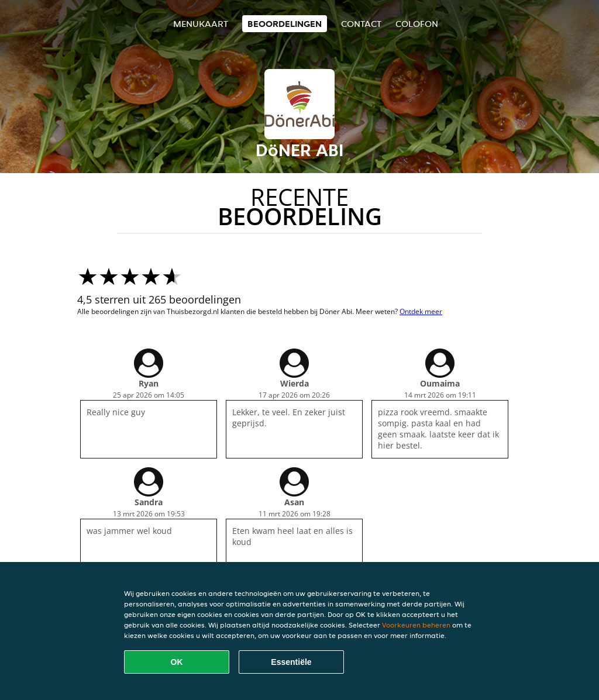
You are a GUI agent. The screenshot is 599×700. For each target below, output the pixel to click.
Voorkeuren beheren (416, 625)
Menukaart (201, 24)
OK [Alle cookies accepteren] (177, 662)
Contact (361, 24)
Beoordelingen (285, 24)
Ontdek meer (421, 311)
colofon (417, 24)
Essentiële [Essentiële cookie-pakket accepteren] (291, 662)
